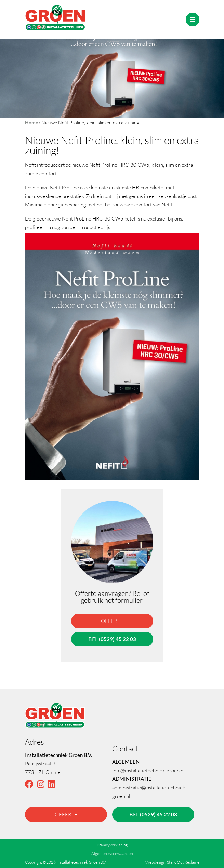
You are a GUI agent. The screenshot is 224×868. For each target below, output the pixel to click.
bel (112, 639)
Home (31, 123)
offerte (112, 621)
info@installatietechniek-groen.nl (148, 770)
